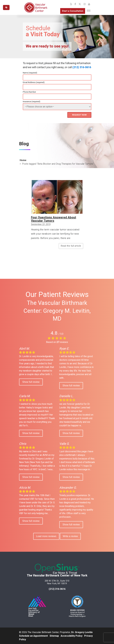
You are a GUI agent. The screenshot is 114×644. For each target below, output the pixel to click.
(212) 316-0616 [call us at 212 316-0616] (57, 589)
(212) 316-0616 (82, 67)
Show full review (31, 382)
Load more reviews (46, 536)
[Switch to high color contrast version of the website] (6, 7)
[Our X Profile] (80, 4)
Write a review (71, 536)
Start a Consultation (71, 11)
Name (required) (30, 73)
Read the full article (71, 246)
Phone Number (29, 92)
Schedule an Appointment (33, 636)
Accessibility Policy (72, 636)
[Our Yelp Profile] (71, 4)
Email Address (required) (34, 82)
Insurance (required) (32, 102)
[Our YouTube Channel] (89, 4)
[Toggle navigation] (89, 11)
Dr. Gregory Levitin (82, 632)
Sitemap (54, 636)
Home (23, 160)
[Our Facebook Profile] (75, 4)
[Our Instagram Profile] (85, 4)
